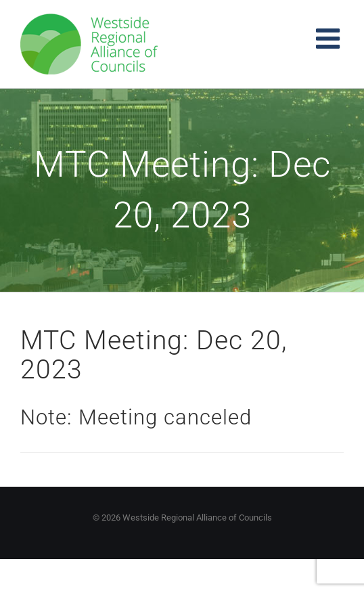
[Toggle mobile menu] (330, 38)
